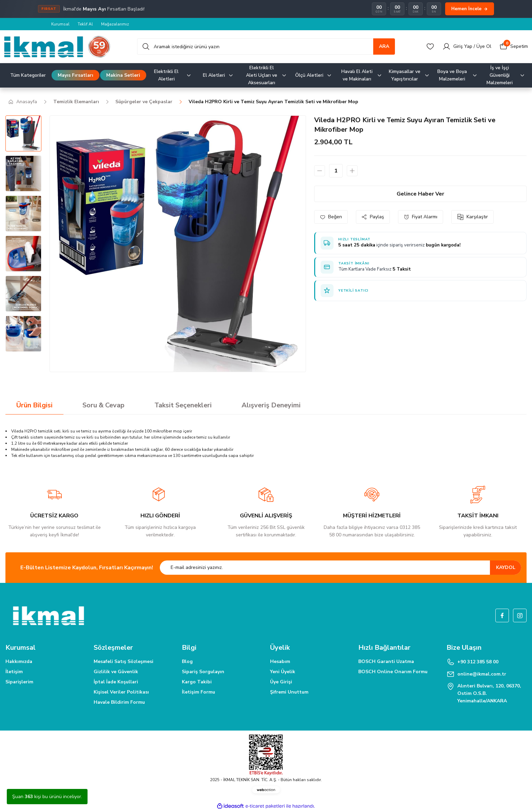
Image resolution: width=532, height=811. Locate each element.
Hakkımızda (19, 661)
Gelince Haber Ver (420, 194)
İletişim (14, 672)
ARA (384, 46)
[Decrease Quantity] (320, 171)
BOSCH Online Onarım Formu (393, 672)
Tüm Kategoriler (28, 75)
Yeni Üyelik (283, 672)
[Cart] (514, 47)
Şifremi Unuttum (289, 692)
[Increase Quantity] (352, 171)
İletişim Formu (198, 692)
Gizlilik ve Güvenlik (116, 672)
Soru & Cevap (103, 405)
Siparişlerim (19, 682)
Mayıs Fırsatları (75, 75)
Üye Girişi (281, 682)
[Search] (266, 47)
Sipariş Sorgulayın (203, 672)
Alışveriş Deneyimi (271, 405)
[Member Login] (467, 47)
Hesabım (280, 661)
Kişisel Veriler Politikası (121, 692)
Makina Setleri (123, 75)
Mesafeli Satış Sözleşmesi (123, 661)
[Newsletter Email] (340, 568)
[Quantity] (336, 171)
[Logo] (57, 47)
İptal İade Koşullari (116, 682)
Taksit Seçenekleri (183, 405)
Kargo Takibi (197, 682)
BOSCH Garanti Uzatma (386, 661)
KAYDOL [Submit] (506, 567)
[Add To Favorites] (331, 217)
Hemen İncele (470, 9)
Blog (187, 661)
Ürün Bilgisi (34, 405)
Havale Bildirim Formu (119, 702)
